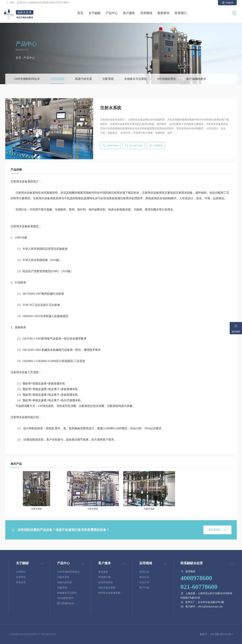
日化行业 (144, 582)
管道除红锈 (104, 577)
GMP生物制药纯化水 (27, 79)
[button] (49, 156)
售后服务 (103, 572)
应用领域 (146, 13)
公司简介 (21, 572)
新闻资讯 (163, 13)
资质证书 (21, 582)
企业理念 (21, 577)
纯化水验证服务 (107, 588)
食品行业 (144, 577)
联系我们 (181, 13)
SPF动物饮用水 (167, 79)
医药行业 (144, 572)
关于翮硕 (95, 13)
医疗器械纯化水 (196, 79)
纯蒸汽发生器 (83, 79)
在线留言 (158, 146)
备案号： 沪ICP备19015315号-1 (216, 634)
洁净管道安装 (106, 582)
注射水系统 (57, 79)
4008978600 (111, 146)
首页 (80, 13)
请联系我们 (217, 530)
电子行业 (144, 588)
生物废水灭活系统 (135, 79)
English (227, 3)
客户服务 (129, 13)
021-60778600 (135, 146)
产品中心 (112, 13)
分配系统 (108, 79)
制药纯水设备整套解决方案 (111, 594)
